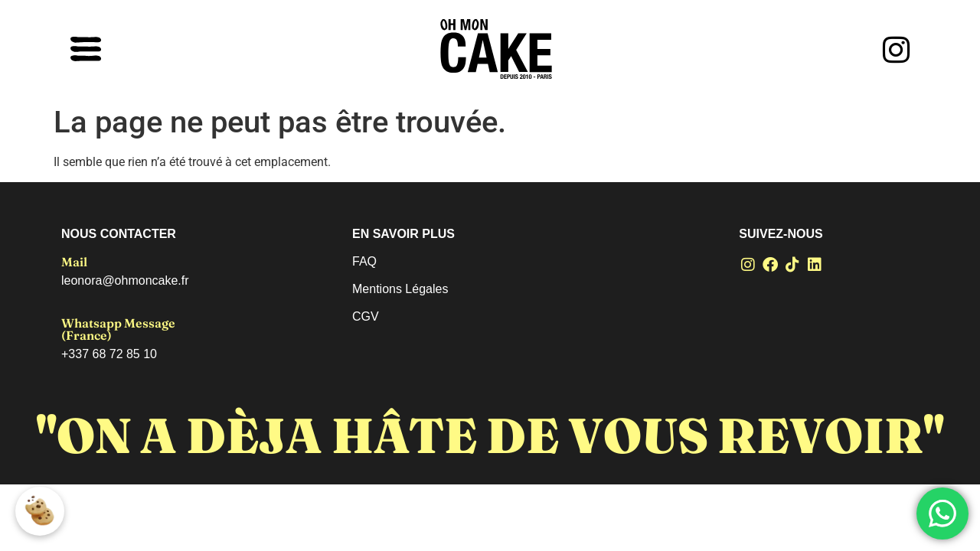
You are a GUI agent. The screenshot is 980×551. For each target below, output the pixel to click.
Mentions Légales (400, 289)
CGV (366, 316)
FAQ (364, 261)
